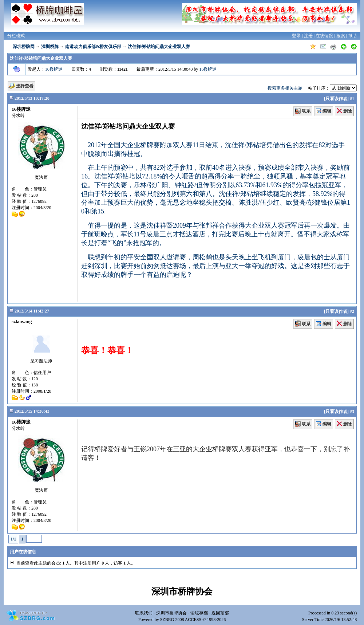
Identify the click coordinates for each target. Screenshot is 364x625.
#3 (352, 412)
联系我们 (144, 613)
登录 (296, 36)
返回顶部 (220, 613)
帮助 (352, 36)
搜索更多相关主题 (285, 88)
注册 (308, 36)
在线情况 (324, 36)
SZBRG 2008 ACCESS (181, 620)
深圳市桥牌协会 (171, 613)
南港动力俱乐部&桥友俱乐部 (93, 47)
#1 (352, 99)
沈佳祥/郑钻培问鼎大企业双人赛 (159, 47)
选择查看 (25, 86)
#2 (352, 311)
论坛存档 (199, 613)
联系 (306, 111)
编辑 (327, 111)
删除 (348, 111)
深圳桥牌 (50, 47)
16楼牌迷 (54, 69)
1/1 (13, 539)
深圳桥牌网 (24, 47)
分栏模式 (16, 36)
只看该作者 (336, 99)
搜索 (341, 36)
